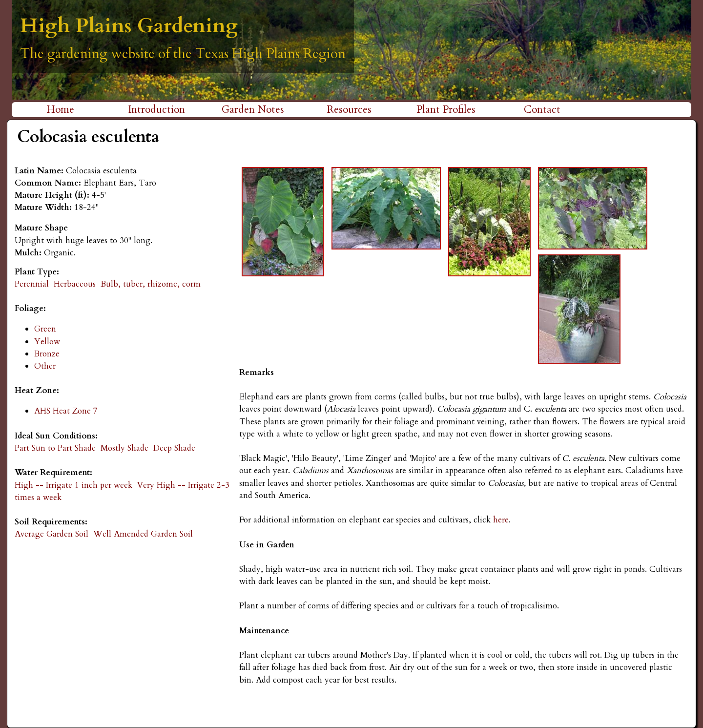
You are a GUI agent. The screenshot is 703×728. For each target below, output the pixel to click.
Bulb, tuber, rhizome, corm (151, 284)
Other (45, 366)
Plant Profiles (446, 110)
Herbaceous (75, 284)
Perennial (32, 284)
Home (60, 110)
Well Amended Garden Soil (143, 534)
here (500, 520)
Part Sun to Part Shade (55, 448)
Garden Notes (253, 110)
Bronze (47, 354)
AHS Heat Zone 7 (66, 411)
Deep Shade (174, 448)
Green (45, 329)
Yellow (47, 342)
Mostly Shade (124, 448)
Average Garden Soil (52, 534)
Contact (542, 110)
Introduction (156, 110)
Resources (349, 110)
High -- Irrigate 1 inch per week (73, 485)
